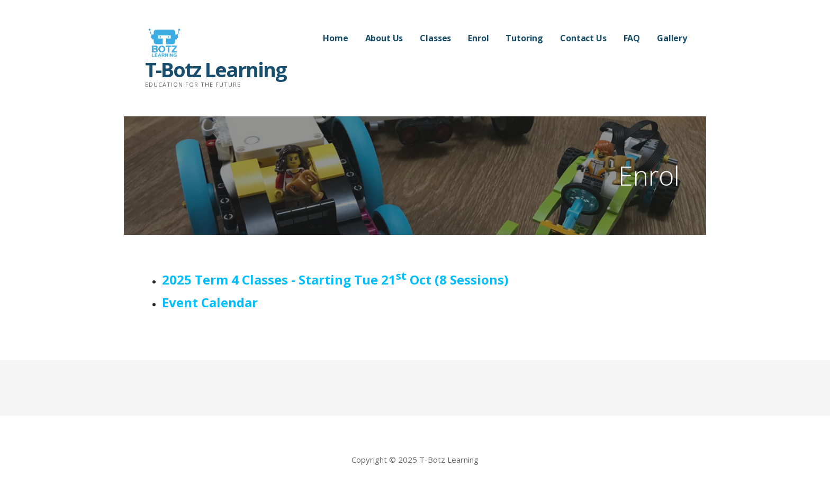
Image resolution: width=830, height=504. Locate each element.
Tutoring (524, 38)
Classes (435, 38)
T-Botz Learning (216, 69)
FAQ (632, 38)
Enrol (478, 38)
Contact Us (583, 38)
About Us (384, 38)
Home (335, 38)
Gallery (672, 38)
